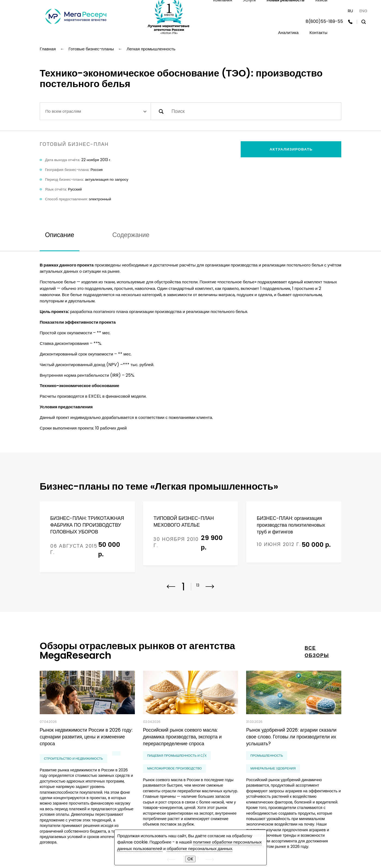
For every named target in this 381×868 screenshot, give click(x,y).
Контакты (318, 33)
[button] (210, 588)
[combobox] (95, 111)
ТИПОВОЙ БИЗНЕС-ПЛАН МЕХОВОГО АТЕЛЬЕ (184, 522)
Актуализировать (291, 149)
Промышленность (267, 754)
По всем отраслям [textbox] (63, 111)
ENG (363, 11)
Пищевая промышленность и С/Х (177, 754)
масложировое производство (174, 767)
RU (350, 11)
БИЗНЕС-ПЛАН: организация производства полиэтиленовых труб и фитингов (291, 525)
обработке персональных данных (199, 849)
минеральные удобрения (273, 767)
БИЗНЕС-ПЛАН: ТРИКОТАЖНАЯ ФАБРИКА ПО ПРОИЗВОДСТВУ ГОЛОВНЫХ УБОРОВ (87, 525)
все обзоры (317, 650)
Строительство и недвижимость (73, 757)
